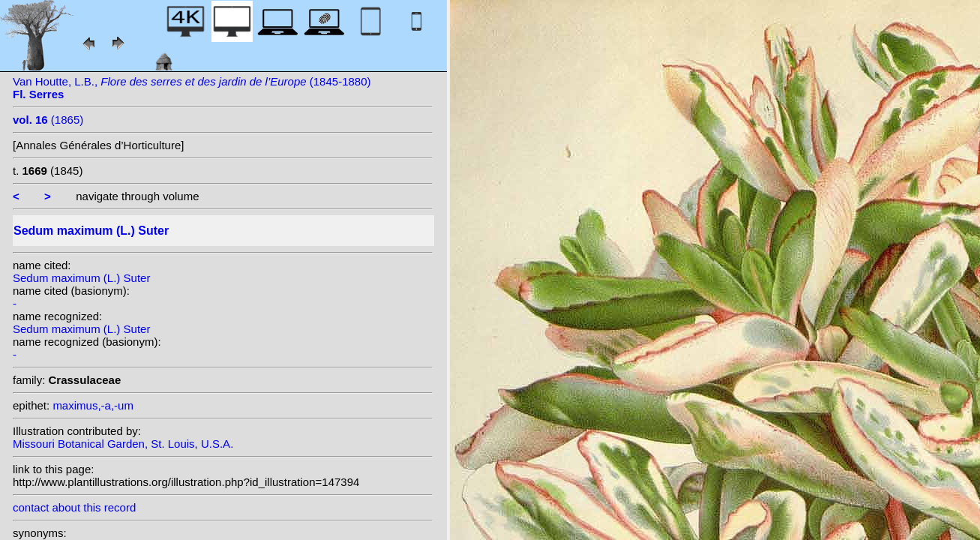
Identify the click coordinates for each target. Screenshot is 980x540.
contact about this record (74, 507)
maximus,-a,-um (93, 405)
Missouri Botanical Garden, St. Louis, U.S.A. (123, 444)
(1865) (48, 120)
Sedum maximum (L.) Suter (81, 278)
